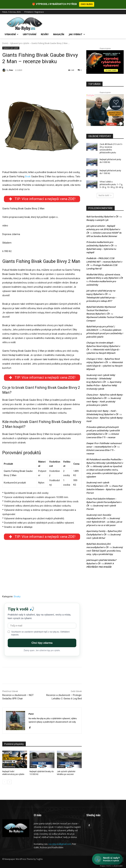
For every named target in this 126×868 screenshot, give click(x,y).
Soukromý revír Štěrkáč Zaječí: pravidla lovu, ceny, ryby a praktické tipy (105, 550)
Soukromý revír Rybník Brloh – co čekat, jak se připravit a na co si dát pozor (104, 521)
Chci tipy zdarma (42, 642)
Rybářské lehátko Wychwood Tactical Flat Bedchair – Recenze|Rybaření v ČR (101, 309)
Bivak (28, 176)
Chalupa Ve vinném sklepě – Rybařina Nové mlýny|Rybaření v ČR (103, 345)
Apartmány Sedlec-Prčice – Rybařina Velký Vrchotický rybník (104, 385)
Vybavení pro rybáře (20, 42)
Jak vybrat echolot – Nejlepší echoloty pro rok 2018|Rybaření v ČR (103, 228)
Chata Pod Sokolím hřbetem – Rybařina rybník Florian (104, 489)
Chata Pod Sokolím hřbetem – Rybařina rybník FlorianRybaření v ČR (104, 501)
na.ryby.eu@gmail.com (60, 843)
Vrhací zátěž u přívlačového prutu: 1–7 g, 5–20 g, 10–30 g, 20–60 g (111, 184)
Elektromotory (9, 766)
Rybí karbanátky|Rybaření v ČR (102, 216)
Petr (11, 69)
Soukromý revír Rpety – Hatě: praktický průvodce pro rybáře (104, 401)
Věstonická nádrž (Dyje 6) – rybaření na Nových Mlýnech (105, 365)
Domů (5, 42)
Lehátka (61, 766)
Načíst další (105, 195)
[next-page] (10, 781)
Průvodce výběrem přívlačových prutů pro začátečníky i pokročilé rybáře (105, 333)
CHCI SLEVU (87, 4)
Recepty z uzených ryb (97, 219)
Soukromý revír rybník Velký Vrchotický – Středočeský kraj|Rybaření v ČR (101, 378)
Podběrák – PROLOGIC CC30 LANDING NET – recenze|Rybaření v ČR (104, 261)
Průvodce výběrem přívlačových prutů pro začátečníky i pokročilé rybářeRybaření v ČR (103, 430)
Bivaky (17, 596)
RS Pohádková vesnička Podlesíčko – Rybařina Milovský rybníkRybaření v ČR (105, 462)
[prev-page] (4, 781)
